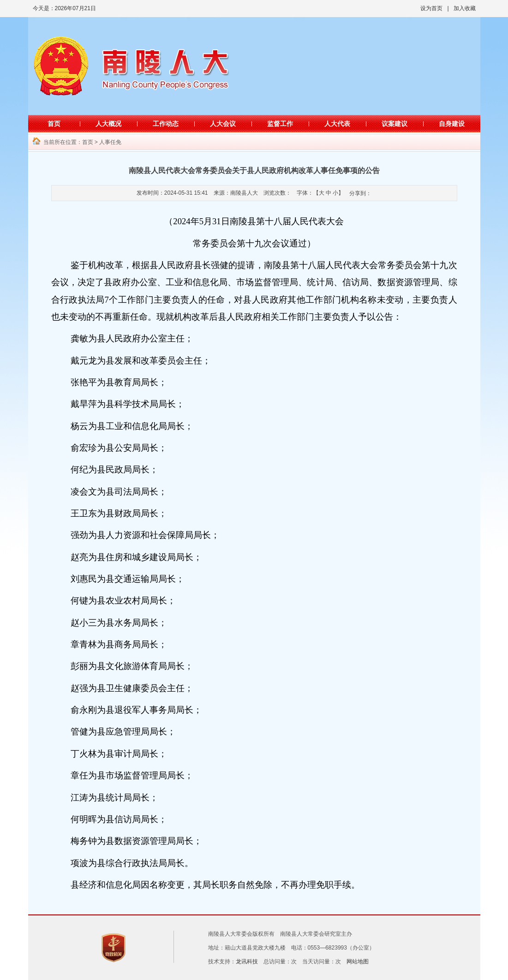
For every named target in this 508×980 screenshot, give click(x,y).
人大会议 (223, 124)
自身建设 (452, 124)
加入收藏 (465, 8)
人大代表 (337, 124)
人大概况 (108, 124)
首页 (54, 124)
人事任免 (110, 142)
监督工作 (280, 124)
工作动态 (166, 124)
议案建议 (394, 124)
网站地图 (358, 962)
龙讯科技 (247, 962)
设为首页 (431, 8)
